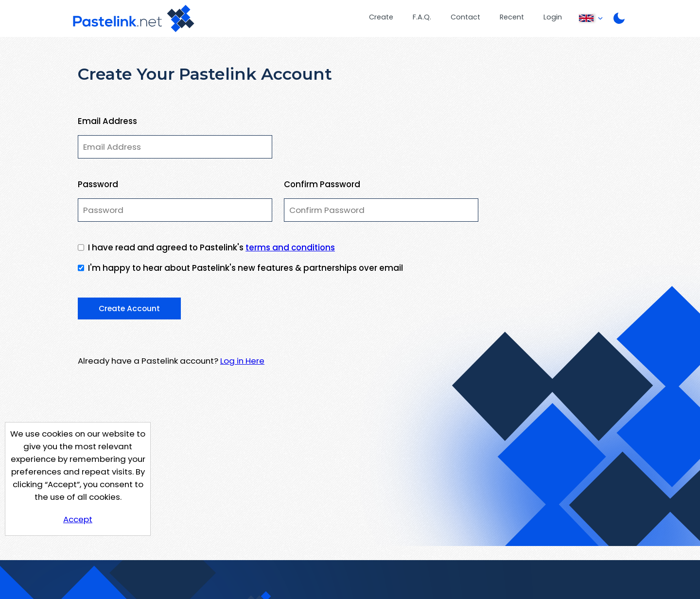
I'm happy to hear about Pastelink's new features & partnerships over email (245, 268)
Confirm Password (322, 184)
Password (98, 184)
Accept (78, 519)
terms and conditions (290, 247)
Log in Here (242, 361)
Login (553, 17)
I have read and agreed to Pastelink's (211, 247)
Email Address (107, 121)
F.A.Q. (422, 17)
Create (381, 17)
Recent (512, 17)
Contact (465, 17)
